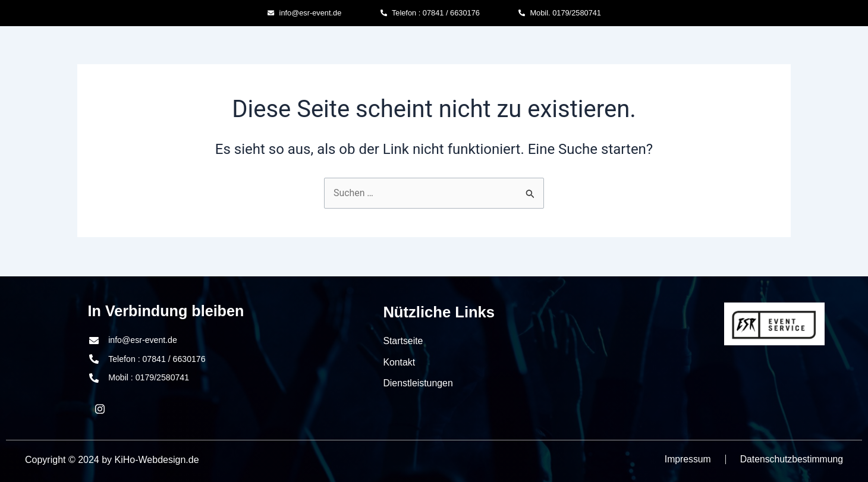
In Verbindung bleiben (167, 311)
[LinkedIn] (100, 409)
